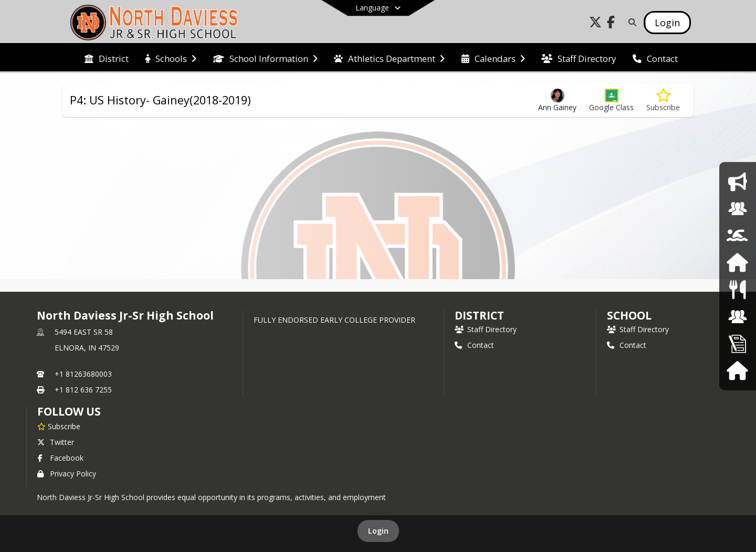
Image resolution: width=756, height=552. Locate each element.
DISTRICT (479, 315)
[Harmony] (737, 370)
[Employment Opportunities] (738, 343)
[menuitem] (107, 58)
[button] (611, 100)
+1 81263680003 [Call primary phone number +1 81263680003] (83, 374)
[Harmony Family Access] (737, 263)
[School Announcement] (737, 181)
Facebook (60, 458)
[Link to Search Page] (630, 22)
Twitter (56, 442)
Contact (474, 345)
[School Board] (738, 316)
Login (378, 531)
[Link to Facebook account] (611, 24)
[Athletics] (737, 235)
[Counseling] (738, 209)
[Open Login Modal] (667, 23)
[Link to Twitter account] (595, 24)
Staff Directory (486, 329)
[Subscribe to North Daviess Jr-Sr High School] (59, 426)
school (629, 315)
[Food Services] (737, 289)
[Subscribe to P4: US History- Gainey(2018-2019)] (663, 100)
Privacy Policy (67, 474)
